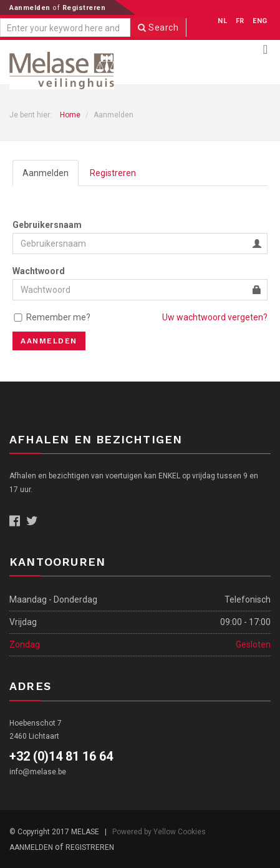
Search (158, 27)
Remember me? (58, 317)
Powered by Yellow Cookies (159, 832)
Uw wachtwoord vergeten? (215, 317)
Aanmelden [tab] (46, 173)
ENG (260, 21)
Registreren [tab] (113, 173)
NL (222, 21)
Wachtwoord (39, 271)
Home (70, 115)
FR (240, 21)
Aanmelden (31, 8)
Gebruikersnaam (47, 225)
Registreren (84, 8)
